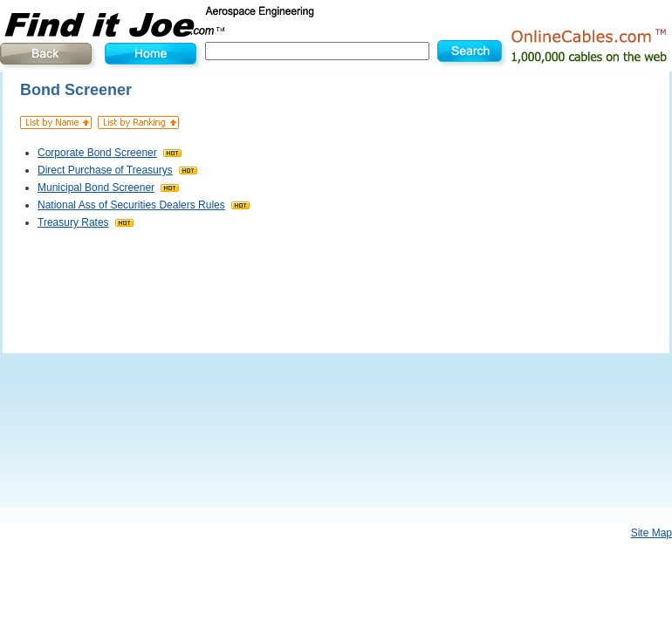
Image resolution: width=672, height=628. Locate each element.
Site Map (651, 533)
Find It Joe (175, 22)
